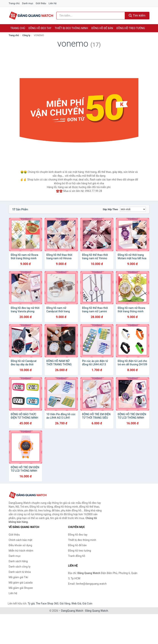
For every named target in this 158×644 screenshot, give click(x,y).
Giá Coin (87, 603)
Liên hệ (53, 3)
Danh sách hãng (18, 561)
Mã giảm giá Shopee (21, 588)
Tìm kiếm (137, 16)
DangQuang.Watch (72, 611)
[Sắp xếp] (133, 209)
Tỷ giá (31, 603)
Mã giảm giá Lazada (21, 583)
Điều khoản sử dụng (21, 545)
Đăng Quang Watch (97, 611)
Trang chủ (14, 3)
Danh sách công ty (20, 567)
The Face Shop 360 (47, 603)
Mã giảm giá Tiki (18, 577)
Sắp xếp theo (110, 209)
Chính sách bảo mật (21, 540)
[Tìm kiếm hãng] (91, 16)
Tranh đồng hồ (77, 556)
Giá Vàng (65, 603)
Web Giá (76, 603)
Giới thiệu (41, 3)
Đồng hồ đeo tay (40, 28)
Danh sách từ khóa (20, 572)
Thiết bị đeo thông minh (71, 28)
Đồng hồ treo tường (131, 28)
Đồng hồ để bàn (102, 28)
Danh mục (28, 3)
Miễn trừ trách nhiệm (21, 551)
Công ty (26, 35)
